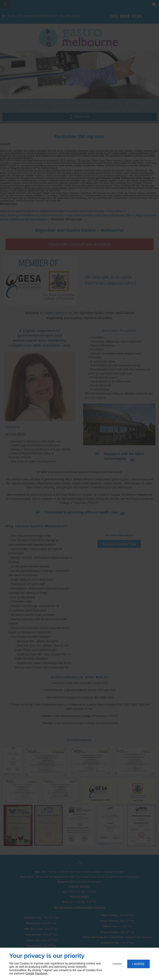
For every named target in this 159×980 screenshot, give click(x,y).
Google (30, 973)
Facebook (41, 973)
